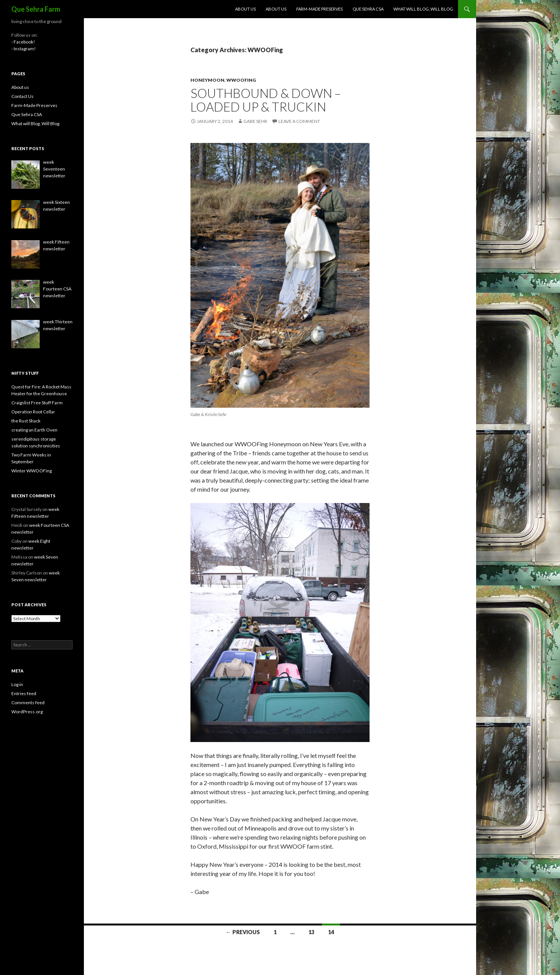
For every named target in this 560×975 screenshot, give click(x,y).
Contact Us (22, 96)
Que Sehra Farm (36, 9)
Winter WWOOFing (32, 471)
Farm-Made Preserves (319, 9)
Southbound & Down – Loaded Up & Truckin (266, 100)
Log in (17, 684)
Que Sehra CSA (368, 9)
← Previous (243, 932)
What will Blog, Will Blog (423, 9)
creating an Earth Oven (34, 430)
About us (245, 9)
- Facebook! (23, 42)
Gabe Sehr (255, 121)
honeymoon (207, 80)
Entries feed (24, 693)
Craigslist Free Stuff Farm (37, 403)
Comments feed (28, 703)
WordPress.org (27, 712)
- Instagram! (24, 49)
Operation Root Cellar (33, 412)
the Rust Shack (26, 421)
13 (311, 932)
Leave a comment (299, 121)
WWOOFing (241, 80)
